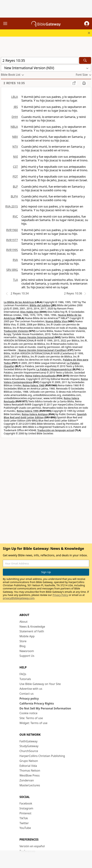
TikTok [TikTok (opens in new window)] (24, 818)
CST (15, 167)
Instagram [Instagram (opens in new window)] (26, 808)
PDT (15, 177)
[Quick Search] (40, 60)
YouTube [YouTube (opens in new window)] (25, 828)
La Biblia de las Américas (19, 302)
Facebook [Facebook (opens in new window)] (26, 803)
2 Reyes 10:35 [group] (14, 83)
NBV (15, 137)
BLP (15, 187)
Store (23, 641)
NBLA (14, 127)
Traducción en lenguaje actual (56, 430)
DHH (15, 117)
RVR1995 (12, 250)
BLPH (14, 196)
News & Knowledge (32, 627)
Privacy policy (29, 699)
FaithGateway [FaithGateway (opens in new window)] (28, 741)
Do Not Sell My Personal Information (45, 708)
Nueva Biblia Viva (56, 321)
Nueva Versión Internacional (36, 337)
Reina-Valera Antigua (35, 414)
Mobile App (27, 636)
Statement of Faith (32, 631)
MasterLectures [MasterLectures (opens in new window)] (30, 785)
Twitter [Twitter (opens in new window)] (24, 823)
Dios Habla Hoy (29, 312)
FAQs (23, 674)
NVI (15, 157)
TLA (15, 280)
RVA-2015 (12, 206)
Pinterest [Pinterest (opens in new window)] (25, 813)
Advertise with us (31, 689)
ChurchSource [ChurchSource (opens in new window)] (29, 751)
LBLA (15, 97)
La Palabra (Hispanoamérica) (54, 369)
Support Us (27, 656)
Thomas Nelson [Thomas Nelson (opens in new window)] (30, 770)
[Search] (85, 60)
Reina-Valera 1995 (28, 411)
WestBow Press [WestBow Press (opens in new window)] (30, 775)
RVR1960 (12, 230)
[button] (87, 24)
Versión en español (32, 846)
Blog (22, 646)
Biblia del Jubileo (40, 305)
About (23, 622)
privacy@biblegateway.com (19, 598)
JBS (16, 107)
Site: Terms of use (31, 718)
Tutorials (25, 679)
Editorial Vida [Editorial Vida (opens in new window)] (28, 766)
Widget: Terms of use (33, 723)
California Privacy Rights (37, 703)
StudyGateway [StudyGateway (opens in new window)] (29, 746)
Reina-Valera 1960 (34, 385)
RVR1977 (12, 240)
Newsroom (27, 651)
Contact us (27, 694)
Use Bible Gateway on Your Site (40, 684)
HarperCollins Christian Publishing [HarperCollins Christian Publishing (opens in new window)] (42, 756)
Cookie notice (28, 713)
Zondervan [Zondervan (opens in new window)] (27, 780)
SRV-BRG (12, 270)
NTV (15, 147)
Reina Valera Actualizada (41, 376)
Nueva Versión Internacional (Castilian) (43, 350)
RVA (15, 260)
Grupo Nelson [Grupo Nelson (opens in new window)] (29, 761)
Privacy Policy (60, 595)
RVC (15, 216)
